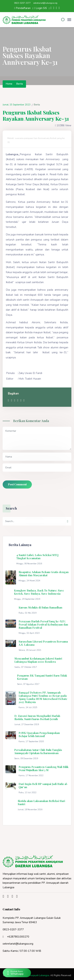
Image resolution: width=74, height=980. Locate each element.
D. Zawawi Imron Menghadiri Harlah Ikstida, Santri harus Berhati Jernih (37, 717)
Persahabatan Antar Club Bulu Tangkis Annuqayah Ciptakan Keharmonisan (38, 751)
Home (9, 84)
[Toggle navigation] (69, 19)
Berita (20, 84)
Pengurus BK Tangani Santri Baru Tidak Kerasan (42, 677)
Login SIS (41, 8)
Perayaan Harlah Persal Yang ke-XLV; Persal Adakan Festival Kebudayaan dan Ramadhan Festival (43, 624)
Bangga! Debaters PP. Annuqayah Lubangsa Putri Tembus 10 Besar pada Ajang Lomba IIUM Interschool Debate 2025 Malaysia (43, 697)
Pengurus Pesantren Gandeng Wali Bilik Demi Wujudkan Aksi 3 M (44, 768)
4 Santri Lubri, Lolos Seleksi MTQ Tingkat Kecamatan (37, 557)
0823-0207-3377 (22, 3)
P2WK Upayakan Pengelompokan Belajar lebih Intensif (39, 734)
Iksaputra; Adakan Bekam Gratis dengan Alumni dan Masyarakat (44, 574)
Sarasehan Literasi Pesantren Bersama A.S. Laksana (43, 643)
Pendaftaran (22, 8)
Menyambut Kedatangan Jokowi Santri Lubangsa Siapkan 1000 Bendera (38, 660)
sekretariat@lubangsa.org (45, 3)
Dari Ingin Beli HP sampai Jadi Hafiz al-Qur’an (43, 785)
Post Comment (17, 484)
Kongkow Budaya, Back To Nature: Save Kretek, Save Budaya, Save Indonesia (39, 592)
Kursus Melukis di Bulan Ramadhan (40, 607)
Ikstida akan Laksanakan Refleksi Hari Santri (41, 802)
